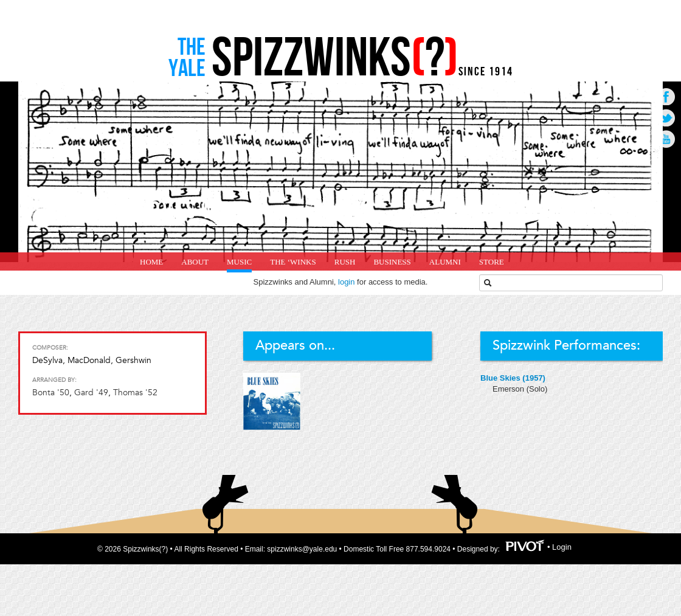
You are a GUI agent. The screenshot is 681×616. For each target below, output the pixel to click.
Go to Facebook (666, 96)
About (195, 262)
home (151, 262)
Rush (345, 262)
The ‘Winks (293, 262)
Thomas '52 (135, 393)
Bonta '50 (51, 393)
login (346, 282)
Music (239, 262)
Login (562, 548)
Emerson (510, 389)
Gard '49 (91, 393)
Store (492, 262)
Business (392, 262)
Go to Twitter (666, 118)
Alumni (445, 262)
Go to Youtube (666, 139)
